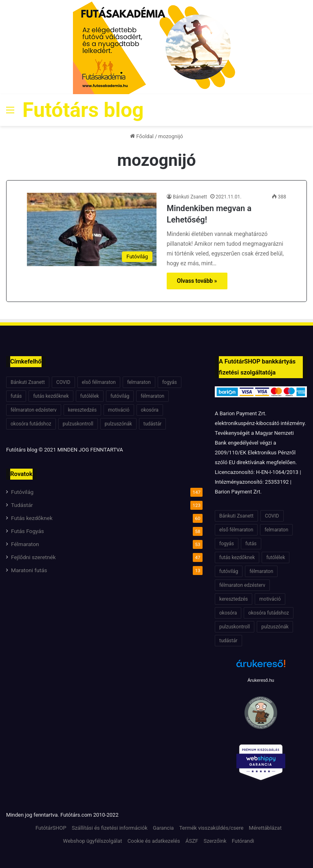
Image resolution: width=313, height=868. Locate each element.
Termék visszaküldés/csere (212, 828)
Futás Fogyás (28, 531)
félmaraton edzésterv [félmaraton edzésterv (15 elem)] (34, 410)
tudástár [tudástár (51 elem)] (153, 424)
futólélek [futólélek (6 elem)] (90, 396)
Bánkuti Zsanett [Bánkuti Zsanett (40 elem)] (28, 382)
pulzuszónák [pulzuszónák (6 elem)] (118, 424)
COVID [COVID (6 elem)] (63, 382)
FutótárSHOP (51, 828)
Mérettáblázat (265, 828)
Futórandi (243, 841)
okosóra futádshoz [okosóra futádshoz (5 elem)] (31, 424)
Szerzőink (215, 841)
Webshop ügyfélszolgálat (93, 841)
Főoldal (142, 136)
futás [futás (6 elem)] (16, 396)
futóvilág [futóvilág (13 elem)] (120, 396)
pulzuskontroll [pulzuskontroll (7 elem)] (78, 424)
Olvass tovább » (197, 281)
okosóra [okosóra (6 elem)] (150, 410)
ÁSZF (192, 841)
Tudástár (22, 505)
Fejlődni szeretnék (33, 557)
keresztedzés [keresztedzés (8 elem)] (82, 410)
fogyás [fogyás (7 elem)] (170, 382)
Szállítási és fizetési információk (110, 828)
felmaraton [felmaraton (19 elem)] (139, 382)
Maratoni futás (29, 570)
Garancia (163, 828)
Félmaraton (25, 544)
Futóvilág (22, 492)
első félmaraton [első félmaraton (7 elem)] (99, 382)
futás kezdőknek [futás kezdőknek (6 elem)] (51, 396)
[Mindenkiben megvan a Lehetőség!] (92, 229)
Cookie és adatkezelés (154, 841)
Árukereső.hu (261, 680)
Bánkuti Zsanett (190, 197)
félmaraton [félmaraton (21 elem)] (152, 396)
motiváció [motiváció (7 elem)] (119, 410)
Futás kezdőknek (32, 518)
